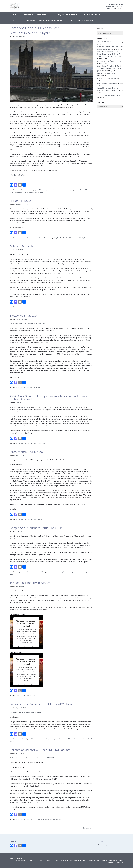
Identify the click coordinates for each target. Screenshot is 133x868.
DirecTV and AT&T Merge (26, 452)
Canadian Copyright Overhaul (107, 78)
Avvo (71, 407)
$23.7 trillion (38, 819)
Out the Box (19, 859)
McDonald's (78, 238)
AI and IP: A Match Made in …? (107, 42)
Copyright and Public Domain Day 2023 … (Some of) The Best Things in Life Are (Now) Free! (110, 68)
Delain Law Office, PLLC (17, 175)
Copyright (37, 190)
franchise (63, 238)
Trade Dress (59, 739)
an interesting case (37, 262)
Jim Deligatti (70, 238)
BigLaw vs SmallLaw (23, 316)
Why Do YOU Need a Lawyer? (30, 33)
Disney (85, 739)
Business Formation (21, 190)
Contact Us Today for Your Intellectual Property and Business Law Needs (42, 21)
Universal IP (41, 192)
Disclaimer (111, 863)
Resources (42, 15)
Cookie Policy (120, 863)
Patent (82, 190)
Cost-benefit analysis (54, 819)
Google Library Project (77, 572)
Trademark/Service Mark (30, 192)
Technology (39, 519)
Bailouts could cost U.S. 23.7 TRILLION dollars (40, 750)
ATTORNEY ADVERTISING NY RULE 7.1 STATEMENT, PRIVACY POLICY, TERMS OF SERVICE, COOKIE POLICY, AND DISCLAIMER (51, 861)
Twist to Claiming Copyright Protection (110, 95)
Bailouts (45, 819)
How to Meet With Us (91, 15)
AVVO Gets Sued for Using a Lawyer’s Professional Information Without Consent (51, 398)
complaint (52, 426)
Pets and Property (22, 246)
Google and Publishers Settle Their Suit (36, 528)
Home (14, 15)
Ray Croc (84, 238)
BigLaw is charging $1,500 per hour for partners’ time (27, 324)
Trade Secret (18, 192)
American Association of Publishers (59, 572)
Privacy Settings (103, 845)
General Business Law (54, 190)
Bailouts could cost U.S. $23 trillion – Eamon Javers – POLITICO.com (34, 758)
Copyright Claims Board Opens (107, 83)
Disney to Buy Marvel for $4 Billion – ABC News (41, 704)
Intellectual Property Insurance (30, 583)
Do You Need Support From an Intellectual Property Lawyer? (105, 861)
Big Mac (57, 238)
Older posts (88, 828)
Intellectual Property (67, 190)
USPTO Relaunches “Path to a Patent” (109, 61)
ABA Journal (25, 407)
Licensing (77, 190)
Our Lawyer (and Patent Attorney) (64, 15)
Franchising (44, 190)
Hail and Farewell (21, 201)
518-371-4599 (118, 8)
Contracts (31, 190)
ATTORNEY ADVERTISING (86, 21)
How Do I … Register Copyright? (108, 73)
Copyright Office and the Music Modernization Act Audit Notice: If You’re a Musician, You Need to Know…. (110, 54)
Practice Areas (27, 15)
